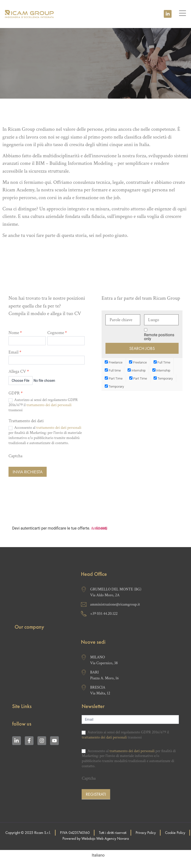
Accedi (101, 528)
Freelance (114, 362)
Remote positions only (159, 337)
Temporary (163, 378)
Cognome (57, 333)
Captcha (15, 456)
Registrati (96, 794)
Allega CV (19, 372)
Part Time (114, 378)
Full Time (162, 362)
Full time (113, 370)
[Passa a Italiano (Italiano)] (96, 855)
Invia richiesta (28, 472)
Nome (15, 333)
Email (15, 353)
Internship (137, 370)
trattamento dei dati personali (49, 405)
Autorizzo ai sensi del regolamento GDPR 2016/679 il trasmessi (43, 405)
